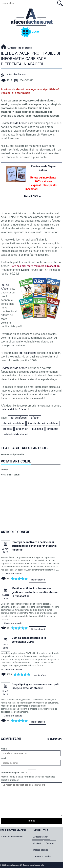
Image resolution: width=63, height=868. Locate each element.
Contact (37, 843)
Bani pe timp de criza (13, 837)
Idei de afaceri (38, 580)
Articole (12, 48)
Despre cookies (41, 850)
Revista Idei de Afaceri (14, 368)
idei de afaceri (27, 353)
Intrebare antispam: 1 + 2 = (14, 773)
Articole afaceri (41, 837)
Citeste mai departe (13, 574)
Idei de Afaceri (19, 123)
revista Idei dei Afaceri (14, 409)
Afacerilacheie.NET (4, 46)
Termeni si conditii (42, 856)
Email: (4, 758)
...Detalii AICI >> (32, 196)
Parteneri (50, 843)
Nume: (4, 749)
